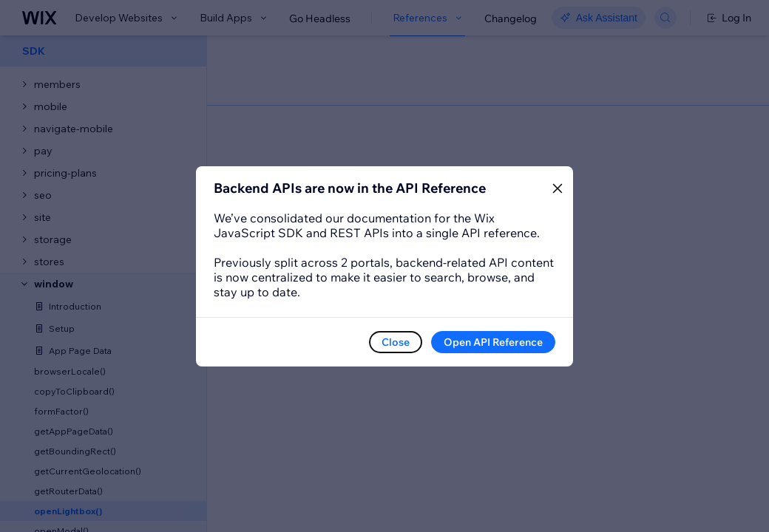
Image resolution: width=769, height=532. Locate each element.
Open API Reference (493, 342)
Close (396, 342)
